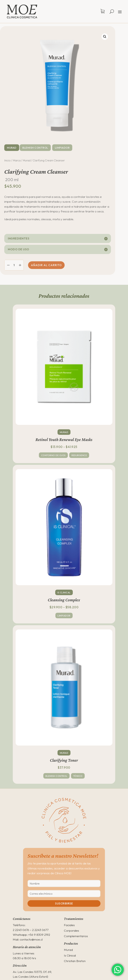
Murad (12, 148)
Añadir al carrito (46, 265)
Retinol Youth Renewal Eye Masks (64, 440)
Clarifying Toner (64, 760)
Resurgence (79, 455)
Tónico (78, 776)
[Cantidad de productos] (14, 265)
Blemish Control (35, 148)
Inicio (7, 160)
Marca (17, 160)
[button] (105, 37)
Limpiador (62, 148)
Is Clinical (64, 592)
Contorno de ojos (53, 455)
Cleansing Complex (64, 600)
